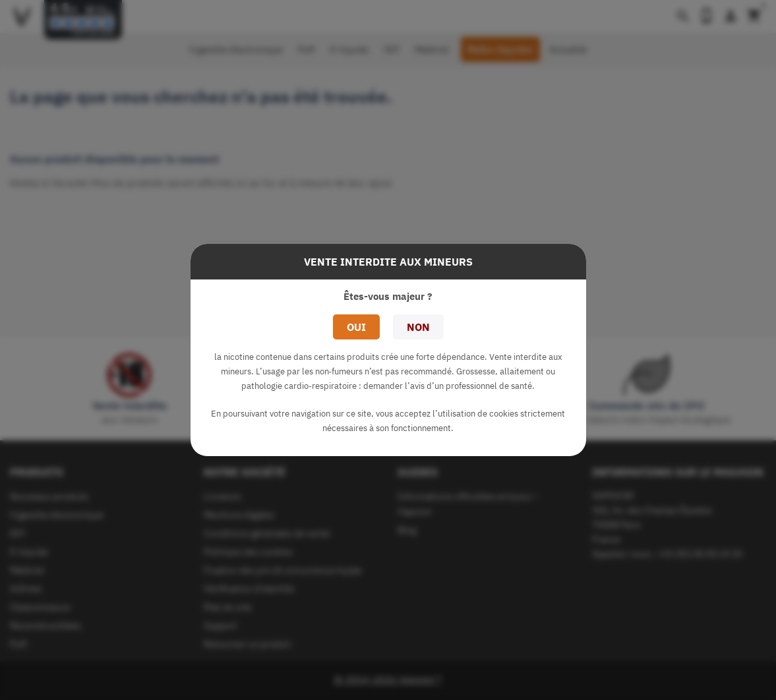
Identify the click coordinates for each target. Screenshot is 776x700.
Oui (356, 327)
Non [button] (418, 327)
